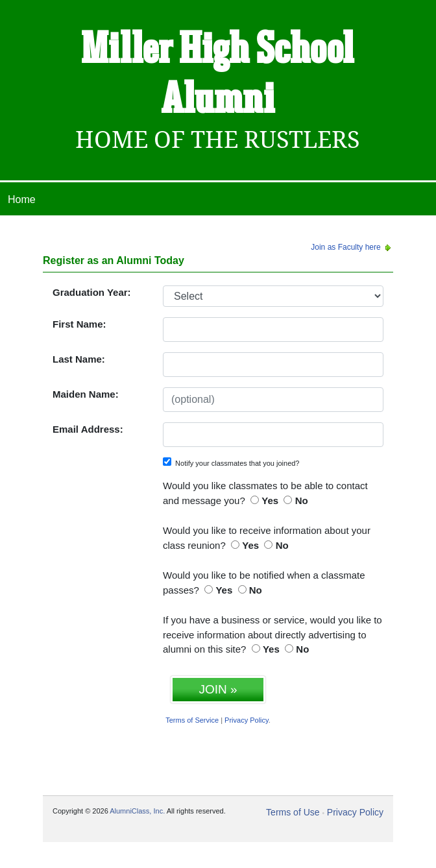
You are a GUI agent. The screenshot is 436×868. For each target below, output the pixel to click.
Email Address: (88, 429)
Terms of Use (293, 812)
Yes (270, 500)
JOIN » (218, 689)
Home (22, 199)
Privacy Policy (247, 720)
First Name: (79, 324)
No (302, 500)
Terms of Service (192, 720)
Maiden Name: (86, 394)
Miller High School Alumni (218, 76)
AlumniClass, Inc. (137, 811)
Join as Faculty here (352, 247)
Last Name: (79, 359)
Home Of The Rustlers (218, 140)
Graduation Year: (92, 292)
